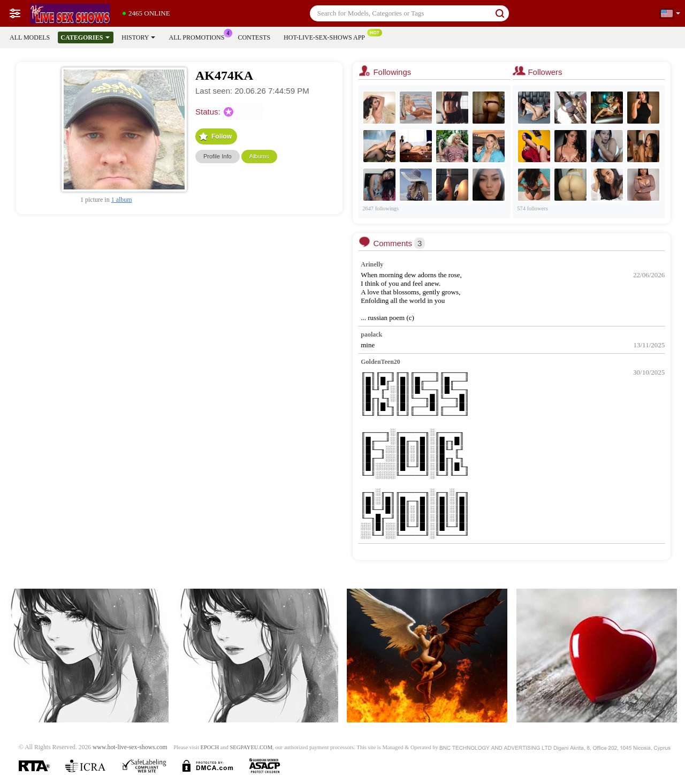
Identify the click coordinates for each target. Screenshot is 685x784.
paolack (371, 334)
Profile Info (218, 156)
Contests (254, 37)
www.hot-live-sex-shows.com (130, 747)
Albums (259, 156)
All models (30, 37)
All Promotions (199, 36)
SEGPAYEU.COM (251, 747)
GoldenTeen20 (380, 362)
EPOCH (210, 747)
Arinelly (372, 264)
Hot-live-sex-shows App (327, 36)
